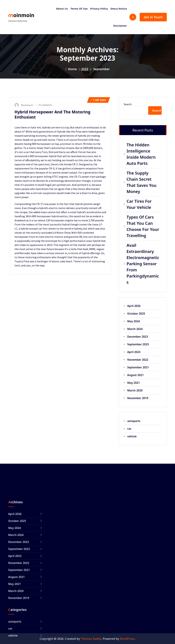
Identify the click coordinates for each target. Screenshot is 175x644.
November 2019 (138, 398)
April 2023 (134, 352)
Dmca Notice (119, 9)
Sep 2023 (98, 100)
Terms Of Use (79, 9)
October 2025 (136, 314)
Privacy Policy (99, 9)
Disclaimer (120, 26)
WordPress (127, 639)
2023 (85, 69)
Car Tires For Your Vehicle (139, 204)
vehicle (132, 436)
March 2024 (135, 329)
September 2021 (138, 367)
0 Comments (44, 105)
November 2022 (138, 360)
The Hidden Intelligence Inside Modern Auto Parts (141, 154)
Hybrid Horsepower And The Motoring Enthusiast (52, 114)
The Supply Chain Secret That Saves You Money (141, 182)
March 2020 (135, 390)
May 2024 (133, 321)
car (129, 429)
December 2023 (137, 337)
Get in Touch (153, 17)
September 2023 (138, 344)
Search (128, 104)
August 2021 (135, 375)
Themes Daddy (91, 639)
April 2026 (134, 306)
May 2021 (133, 383)
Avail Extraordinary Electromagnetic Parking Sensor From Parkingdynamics (143, 264)
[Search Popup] (133, 17)
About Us (62, 9)
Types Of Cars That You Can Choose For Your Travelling (143, 226)
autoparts (134, 421)
